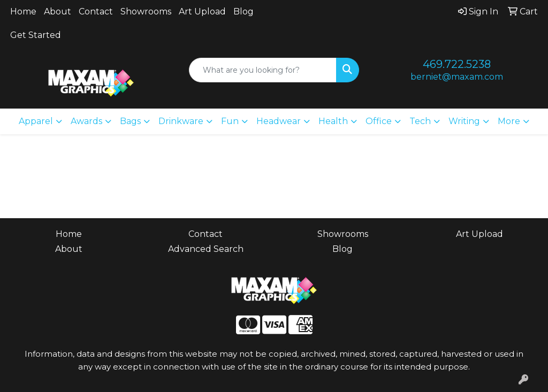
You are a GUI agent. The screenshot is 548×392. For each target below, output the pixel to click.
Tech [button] (420, 121)
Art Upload (202, 11)
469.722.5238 (457, 64)
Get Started (36, 35)
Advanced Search (206, 249)
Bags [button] (130, 121)
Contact (96, 11)
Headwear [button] (279, 121)
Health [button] (333, 121)
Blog (243, 11)
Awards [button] (86, 121)
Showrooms (146, 11)
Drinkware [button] (181, 121)
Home (23, 11)
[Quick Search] (262, 70)
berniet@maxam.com (457, 77)
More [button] (509, 121)
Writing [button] (464, 121)
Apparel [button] (36, 121)
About (58, 11)
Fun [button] (230, 121)
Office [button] (379, 121)
